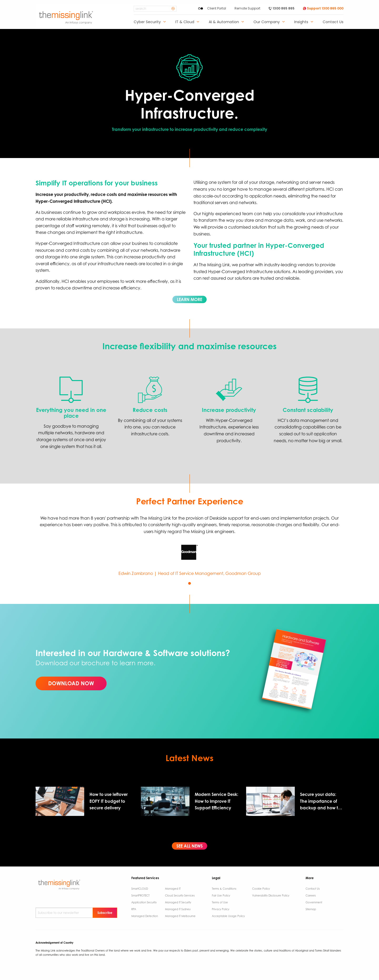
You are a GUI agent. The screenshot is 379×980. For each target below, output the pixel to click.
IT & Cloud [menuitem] (185, 22)
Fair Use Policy (221, 895)
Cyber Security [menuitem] (147, 22)
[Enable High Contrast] (201, 8)
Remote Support (247, 8)
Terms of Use (220, 902)
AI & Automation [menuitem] (224, 22)
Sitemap (311, 909)
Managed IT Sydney (178, 909)
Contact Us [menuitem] (333, 22)
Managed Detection (145, 916)
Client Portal (217, 8)
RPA (134, 909)
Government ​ (314, 902)
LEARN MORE (189, 299)
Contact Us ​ (313, 889)
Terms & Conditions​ (224, 889)
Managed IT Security (178, 902)
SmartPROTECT (140, 895)
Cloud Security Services (180, 895)
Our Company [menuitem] (267, 22)
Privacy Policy (221, 909)
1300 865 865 (282, 8)
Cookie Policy (261, 889)
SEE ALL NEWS (189, 846)
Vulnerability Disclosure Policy (271, 895)
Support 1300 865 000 (323, 8)
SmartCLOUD (140, 889)
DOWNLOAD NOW (71, 683)
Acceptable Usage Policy (228, 916)
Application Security (144, 902)
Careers (311, 895)
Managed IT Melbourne (180, 916)
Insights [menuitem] (301, 22)
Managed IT (173, 889)
